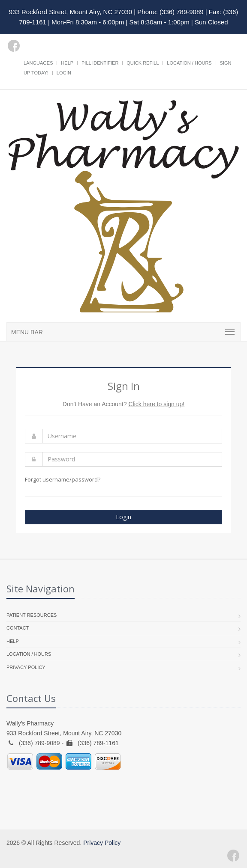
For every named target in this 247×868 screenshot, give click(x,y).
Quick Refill (143, 63)
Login (64, 73)
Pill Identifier (100, 63)
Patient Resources (32, 615)
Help (67, 63)
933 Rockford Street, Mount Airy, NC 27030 (71, 12)
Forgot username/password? (63, 479)
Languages (38, 63)
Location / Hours (189, 63)
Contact (18, 628)
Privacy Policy (26, 667)
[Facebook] (14, 46)
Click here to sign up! (156, 404)
